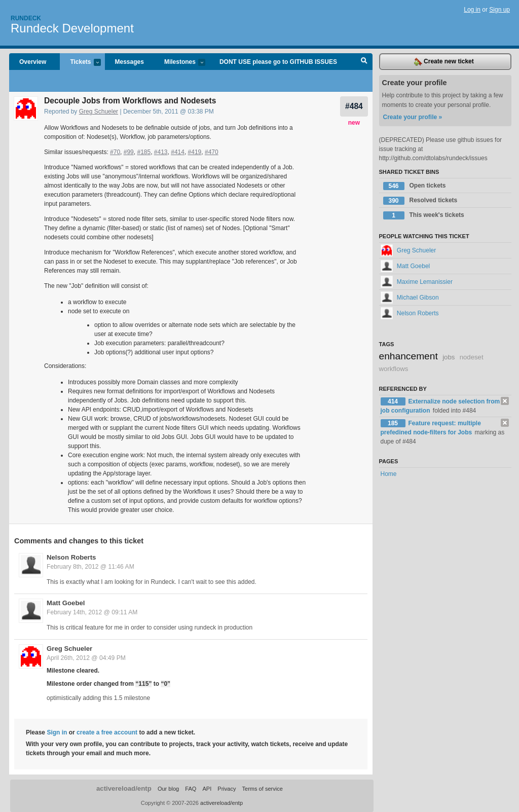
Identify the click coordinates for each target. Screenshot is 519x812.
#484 (354, 106)
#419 (195, 152)
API (207, 789)
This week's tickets (424, 215)
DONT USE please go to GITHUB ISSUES (278, 62)
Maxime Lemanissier (417, 282)
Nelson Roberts (71, 557)
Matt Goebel (66, 603)
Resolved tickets (420, 201)
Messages (129, 62)
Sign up (499, 10)
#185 (144, 152)
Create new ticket (444, 62)
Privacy (227, 789)
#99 (129, 152)
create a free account (107, 732)
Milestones (180, 63)
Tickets (80, 63)
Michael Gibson (410, 298)
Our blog (168, 789)
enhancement (409, 356)
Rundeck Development (72, 28)
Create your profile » (413, 117)
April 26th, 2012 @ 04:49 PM (86, 658)
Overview (33, 62)
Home (389, 474)
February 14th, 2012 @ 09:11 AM (92, 612)
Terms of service (263, 789)
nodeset (472, 357)
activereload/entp (124, 788)
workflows (394, 369)
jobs (449, 357)
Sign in (57, 732)
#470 (212, 152)
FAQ (191, 789)
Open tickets (415, 186)
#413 (161, 152)
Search (364, 62)
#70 (115, 152)
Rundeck (26, 18)
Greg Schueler (99, 112)
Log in (472, 10)
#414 (178, 152)
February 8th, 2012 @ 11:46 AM (90, 567)
